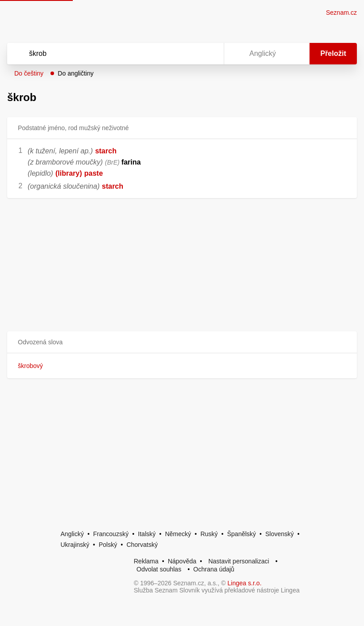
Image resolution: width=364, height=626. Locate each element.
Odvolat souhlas (159, 569)
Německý (178, 534)
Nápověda (182, 561)
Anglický (72, 534)
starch (106, 151)
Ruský (209, 534)
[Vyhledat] (104, 54)
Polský (108, 545)
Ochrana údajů (214, 569)
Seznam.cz (341, 13)
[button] (182, 342)
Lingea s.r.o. (244, 583)
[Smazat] (189, 54)
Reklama (146, 561)
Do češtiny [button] (29, 73)
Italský (147, 534)
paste (94, 173)
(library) (69, 173)
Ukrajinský (75, 545)
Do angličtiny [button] (75, 73)
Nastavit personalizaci (238, 561)
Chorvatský (142, 545)
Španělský (241, 534)
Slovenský (280, 534)
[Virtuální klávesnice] (209, 54)
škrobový (30, 366)
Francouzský (111, 534)
